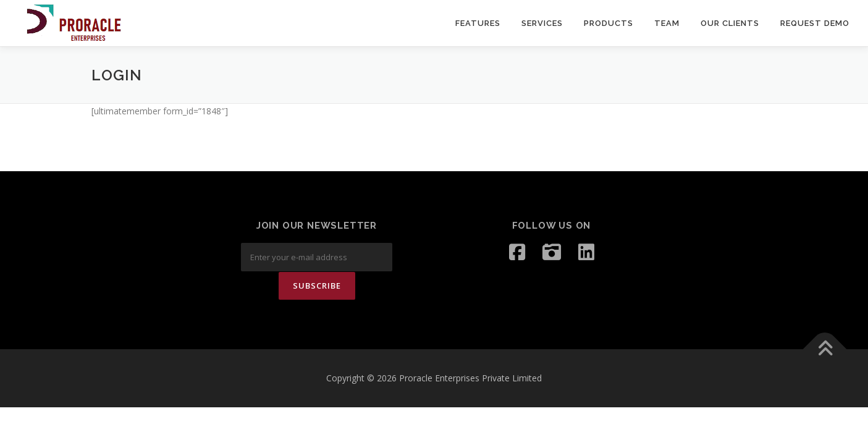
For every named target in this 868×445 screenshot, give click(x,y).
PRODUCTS (609, 23)
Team (667, 23)
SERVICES (542, 23)
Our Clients (730, 23)
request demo (815, 23)
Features (478, 23)
